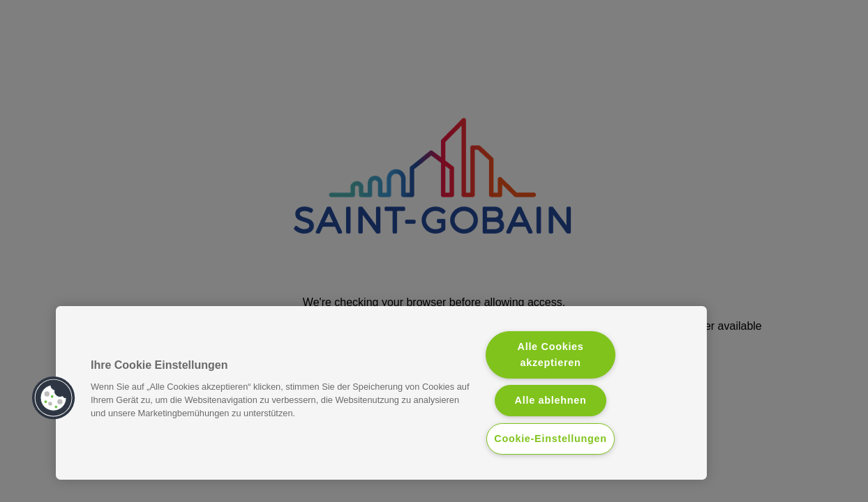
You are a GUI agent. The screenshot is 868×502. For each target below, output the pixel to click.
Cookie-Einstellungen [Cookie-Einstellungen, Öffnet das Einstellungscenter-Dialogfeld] (551, 439)
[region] (381, 393)
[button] (54, 398)
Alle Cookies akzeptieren (551, 355)
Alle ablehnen (551, 400)
